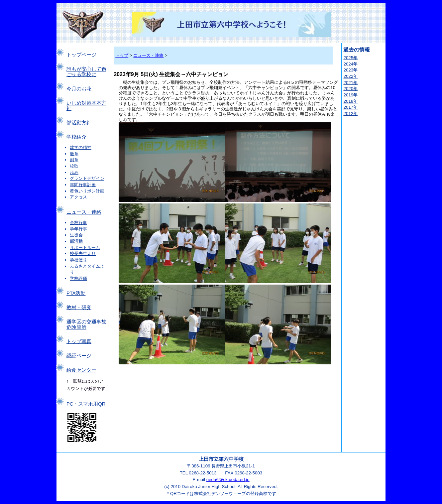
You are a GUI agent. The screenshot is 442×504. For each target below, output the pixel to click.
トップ (122, 55)
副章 (74, 160)
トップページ (81, 55)
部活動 (76, 241)
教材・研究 (79, 308)
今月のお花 (79, 89)
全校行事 (78, 223)
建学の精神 (81, 147)
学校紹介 (76, 137)
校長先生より (83, 253)
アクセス (78, 197)
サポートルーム (85, 248)
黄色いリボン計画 (87, 191)
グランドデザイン (87, 178)
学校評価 (78, 278)
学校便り (78, 260)
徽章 (74, 154)
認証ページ (79, 356)
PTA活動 (76, 293)
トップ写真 (79, 341)
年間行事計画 (83, 185)
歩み (74, 172)
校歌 (74, 166)
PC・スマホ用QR (86, 404)
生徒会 (76, 235)
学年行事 (78, 229)
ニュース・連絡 (84, 212)
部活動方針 (79, 123)
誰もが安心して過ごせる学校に (86, 72)
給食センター (81, 370)
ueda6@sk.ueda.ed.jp (228, 480)
